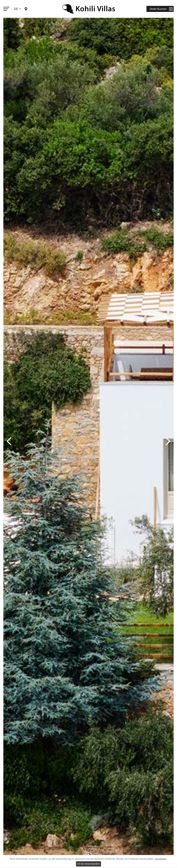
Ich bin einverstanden (88, 864)
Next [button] (168, 441)
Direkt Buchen (158, 9)
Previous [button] (9, 441)
